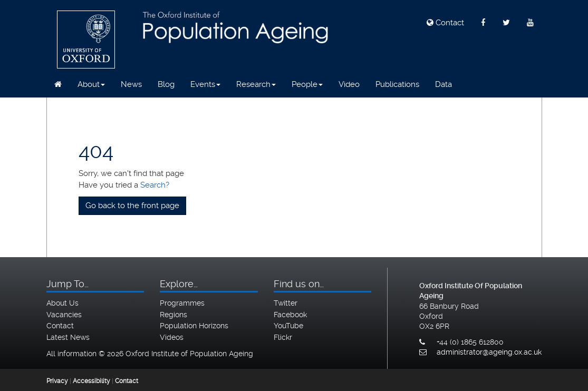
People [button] (307, 84)
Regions (173, 315)
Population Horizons (194, 326)
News (131, 84)
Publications (397, 84)
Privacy (57, 381)
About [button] (91, 84)
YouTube (288, 326)
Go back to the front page (132, 206)
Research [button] (256, 84)
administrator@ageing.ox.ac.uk (489, 352)
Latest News (68, 337)
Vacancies (64, 315)
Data (444, 84)
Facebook (290, 315)
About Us (62, 303)
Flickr (283, 337)
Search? (155, 185)
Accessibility (91, 381)
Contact (445, 23)
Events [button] (205, 84)
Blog (166, 84)
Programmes (182, 303)
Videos (172, 337)
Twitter (286, 303)
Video (349, 84)
